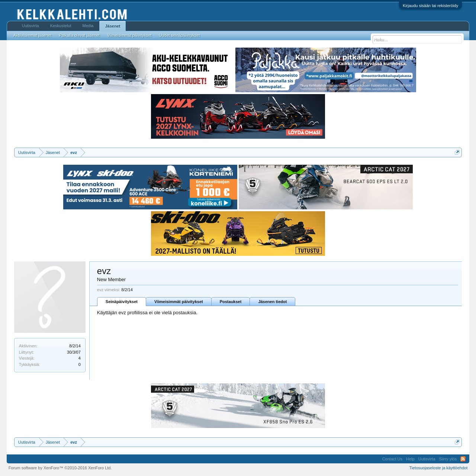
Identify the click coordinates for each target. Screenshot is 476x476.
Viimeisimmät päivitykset (179, 302)
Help (410, 459)
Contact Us (392, 459)
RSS (463, 459)
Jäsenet (112, 26)
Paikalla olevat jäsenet (79, 35)
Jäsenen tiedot (272, 302)
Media (88, 26)
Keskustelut (61, 26)
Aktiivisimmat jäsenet (33, 35)
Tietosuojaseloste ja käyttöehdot (438, 468)
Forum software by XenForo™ (60, 468)
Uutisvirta (30, 26)
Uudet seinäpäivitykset (180, 35)
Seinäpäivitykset (122, 302)
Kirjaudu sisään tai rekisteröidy (430, 6)
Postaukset (231, 302)
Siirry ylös (448, 459)
